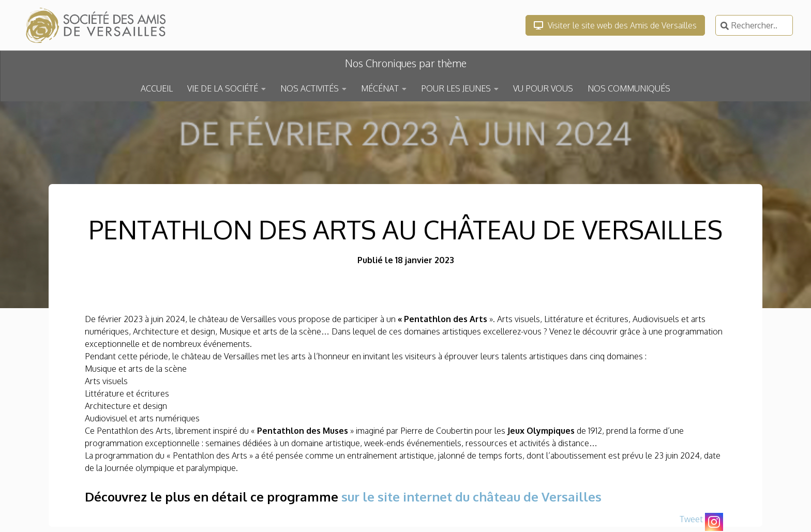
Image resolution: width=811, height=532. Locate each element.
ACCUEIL (157, 88)
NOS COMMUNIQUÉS (629, 88)
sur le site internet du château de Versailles (471, 497)
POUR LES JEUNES (456, 88)
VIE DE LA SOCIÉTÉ (223, 88)
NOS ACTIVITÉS (310, 88)
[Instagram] (714, 522)
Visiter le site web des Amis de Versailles (615, 25)
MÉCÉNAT (380, 88)
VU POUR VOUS (543, 88)
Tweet (691, 519)
